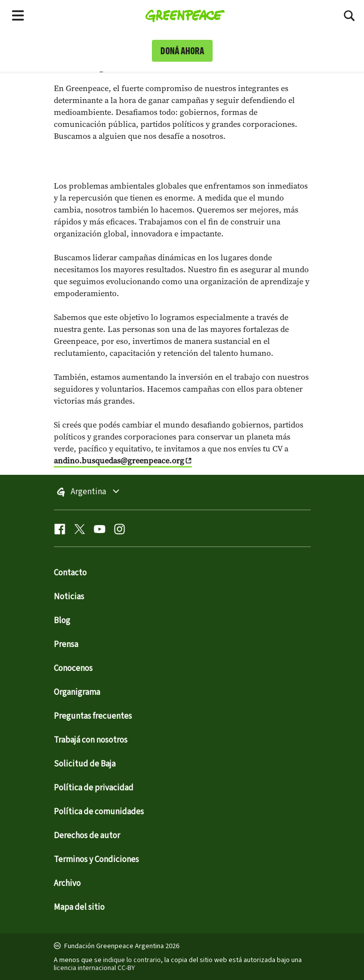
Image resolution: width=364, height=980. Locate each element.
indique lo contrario (132, 960)
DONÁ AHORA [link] (182, 51)
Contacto (70, 573)
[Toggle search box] (349, 15)
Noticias (69, 597)
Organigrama (77, 692)
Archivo (67, 883)
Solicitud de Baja (85, 764)
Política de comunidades (99, 812)
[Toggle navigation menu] (18, 15)
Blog (62, 621)
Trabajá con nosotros (91, 740)
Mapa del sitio (79, 907)
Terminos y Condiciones (96, 860)
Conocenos (73, 668)
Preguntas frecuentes (93, 716)
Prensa (66, 645)
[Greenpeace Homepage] (185, 15)
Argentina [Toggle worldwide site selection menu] (111, 492)
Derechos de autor (87, 836)
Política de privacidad (94, 788)
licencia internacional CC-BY (94, 968)
